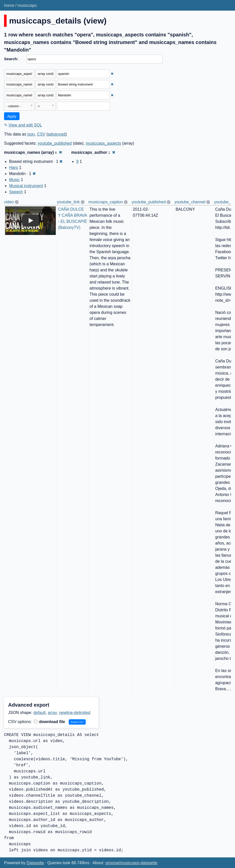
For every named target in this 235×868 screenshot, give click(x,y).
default (40, 713)
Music (14, 180)
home (9, 5)
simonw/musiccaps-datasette (131, 863)
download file (50, 722)
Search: (11, 59)
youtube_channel (190, 202)
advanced (57, 134)
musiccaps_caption (106, 202)
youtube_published (55, 143)
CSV (41, 134)
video (9, 202)
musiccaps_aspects (103, 143)
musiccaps (27, 5)
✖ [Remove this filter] (112, 74)
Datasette (35, 863)
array (52, 713)
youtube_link (68, 202)
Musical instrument (26, 186)
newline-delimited (75, 713)
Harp (14, 168)
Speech (16, 192)
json (31, 134)
